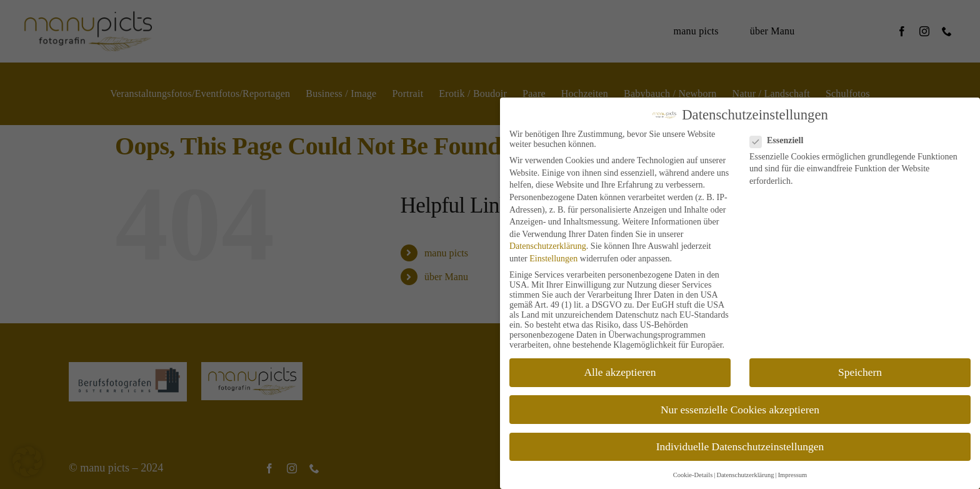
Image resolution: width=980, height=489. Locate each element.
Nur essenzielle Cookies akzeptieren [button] (740, 410)
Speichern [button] (860, 372)
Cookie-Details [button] (693, 475)
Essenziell (782, 141)
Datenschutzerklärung (548, 246)
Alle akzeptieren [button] (620, 372)
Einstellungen (553, 259)
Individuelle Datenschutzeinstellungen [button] (740, 446)
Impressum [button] (793, 475)
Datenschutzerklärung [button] (745, 475)
